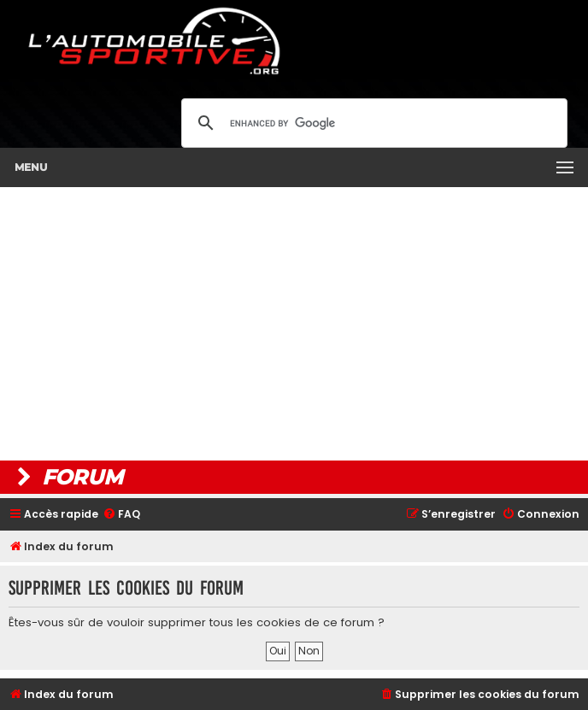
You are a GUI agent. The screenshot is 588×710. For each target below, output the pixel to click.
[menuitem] (121, 515)
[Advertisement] (294, 324)
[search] (372, 123)
